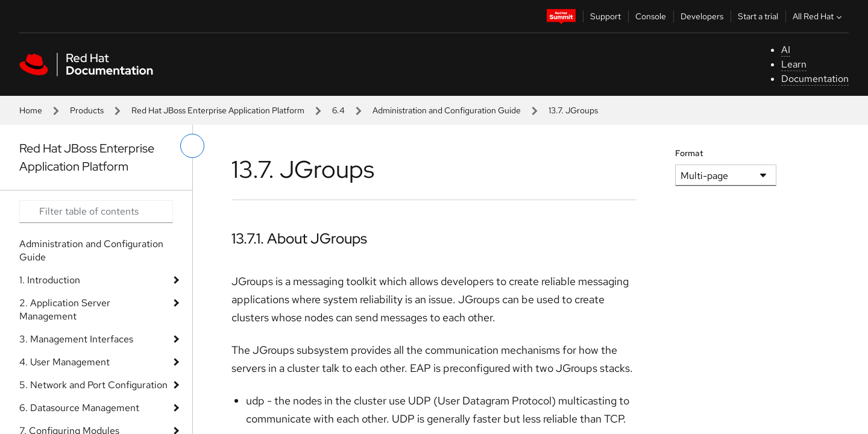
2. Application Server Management (65, 310)
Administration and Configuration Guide (447, 110)
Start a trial (758, 16)
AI (786, 50)
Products (87, 110)
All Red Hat (819, 16)
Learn (794, 64)
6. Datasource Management (79, 408)
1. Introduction (50, 280)
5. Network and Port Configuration (93, 385)
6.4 (338, 110)
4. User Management (64, 362)
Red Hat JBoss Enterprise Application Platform (218, 110)
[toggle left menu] (192, 146)
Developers (702, 16)
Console (651, 16)
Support (605, 16)
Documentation (815, 79)
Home (31, 110)
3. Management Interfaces (76, 339)
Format (689, 153)
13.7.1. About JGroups (299, 238)
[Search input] (96, 212)
